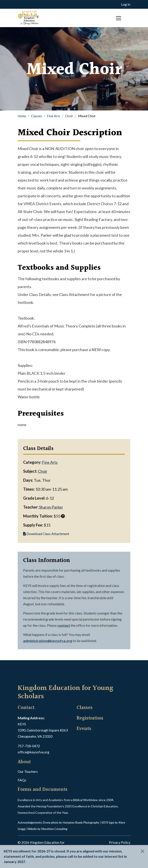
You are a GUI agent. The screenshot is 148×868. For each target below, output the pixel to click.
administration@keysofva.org (48, 641)
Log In (126, 4)
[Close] (143, 851)
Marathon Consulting (54, 829)
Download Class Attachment (46, 534)
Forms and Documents (43, 790)
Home (22, 116)
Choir (69, 116)
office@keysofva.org (34, 752)
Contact (26, 708)
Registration (90, 718)
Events (84, 729)
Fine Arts (54, 116)
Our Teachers (28, 771)
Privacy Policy (120, 842)
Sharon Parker (51, 507)
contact (64, 625)
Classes (37, 116)
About (24, 762)
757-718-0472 (29, 746)
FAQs (22, 780)
